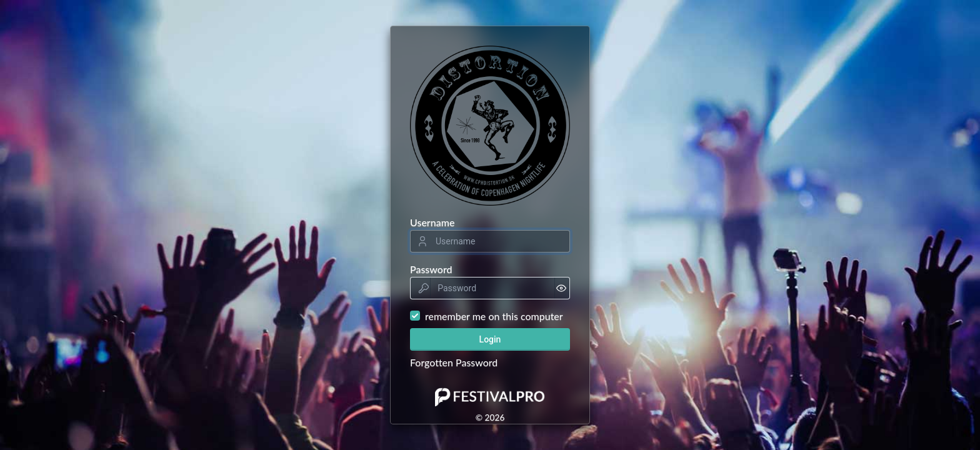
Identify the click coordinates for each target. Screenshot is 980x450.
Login (490, 339)
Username (432, 222)
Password (431, 269)
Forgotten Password (454, 362)
